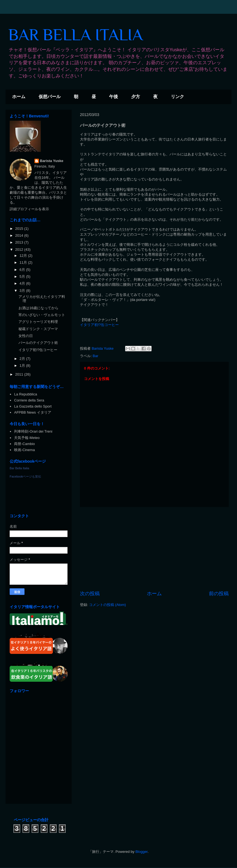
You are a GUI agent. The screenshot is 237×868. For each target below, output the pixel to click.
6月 (23, 270)
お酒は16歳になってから (38, 308)
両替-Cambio (24, 444)
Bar (95, 356)
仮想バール (50, 97)
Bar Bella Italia (19, 468)
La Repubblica (25, 394)
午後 (114, 97)
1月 (23, 366)
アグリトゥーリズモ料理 (38, 322)
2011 (20, 374)
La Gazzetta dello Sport (33, 406)
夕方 (136, 97)
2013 (20, 242)
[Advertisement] (154, 549)
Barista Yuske (52, 161)
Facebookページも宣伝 (25, 476)
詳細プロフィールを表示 (29, 209)
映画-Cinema (24, 450)
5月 (23, 277)
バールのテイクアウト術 (38, 343)
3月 (23, 291)
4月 (23, 283)
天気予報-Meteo (27, 438)
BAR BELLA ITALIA (76, 35)
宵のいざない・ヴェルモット (42, 315)
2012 (20, 250)
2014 (20, 235)
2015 (20, 229)
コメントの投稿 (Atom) (107, 605)
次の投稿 (90, 594)
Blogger (141, 852)
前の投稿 (219, 594)
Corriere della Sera (29, 400)
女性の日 (26, 336)
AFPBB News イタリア (33, 412)
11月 (24, 262)
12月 (24, 256)
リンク (177, 97)
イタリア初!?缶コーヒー (99, 325)
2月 (23, 359)
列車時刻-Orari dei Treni (33, 431)
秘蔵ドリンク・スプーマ (38, 329)
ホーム (19, 97)
